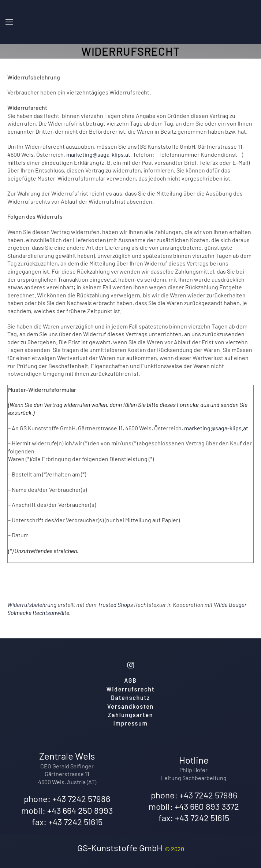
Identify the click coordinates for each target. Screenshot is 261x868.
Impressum (131, 723)
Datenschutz (130, 697)
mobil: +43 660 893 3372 (194, 806)
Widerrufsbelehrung (32, 604)
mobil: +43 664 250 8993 (67, 810)
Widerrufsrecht (130, 689)
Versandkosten (130, 706)
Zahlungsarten (131, 715)
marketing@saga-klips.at (98, 154)
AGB (131, 680)
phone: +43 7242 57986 (67, 799)
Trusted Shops (115, 604)
